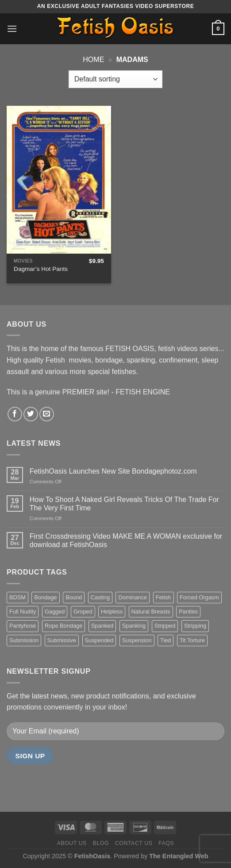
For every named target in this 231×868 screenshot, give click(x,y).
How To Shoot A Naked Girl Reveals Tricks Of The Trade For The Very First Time (124, 504)
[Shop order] (115, 79)
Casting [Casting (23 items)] (100, 597)
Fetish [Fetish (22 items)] (164, 597)
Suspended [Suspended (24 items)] (99, 640)
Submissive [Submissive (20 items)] (62, 640)
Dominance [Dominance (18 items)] (133, 597)
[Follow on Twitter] (31, 414)
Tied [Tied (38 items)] (166, 640)
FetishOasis (92, 856)
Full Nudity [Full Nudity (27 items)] (23, 611)
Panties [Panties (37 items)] (188, 611)
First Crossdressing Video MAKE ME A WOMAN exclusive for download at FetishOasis (126, 540)
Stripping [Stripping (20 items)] (195, 626)
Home (93, 60)
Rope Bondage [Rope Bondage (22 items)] (64, 626)
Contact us (134, 843)
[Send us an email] (47, 414)
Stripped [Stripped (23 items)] (165, 626)
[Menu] (12, 29)
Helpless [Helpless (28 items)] (112, 611)
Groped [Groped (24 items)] (83, 611)
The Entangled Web (179, 856)
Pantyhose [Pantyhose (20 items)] (23, 626)
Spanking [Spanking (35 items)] (134, 626)
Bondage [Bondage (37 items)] (45, 597)
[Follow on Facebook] (15, 414)
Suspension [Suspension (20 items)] (137, 640)
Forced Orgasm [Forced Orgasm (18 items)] (199, 597)
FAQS (166, 843)
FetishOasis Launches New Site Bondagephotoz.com (113, 471)
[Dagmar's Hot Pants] (59, 180)
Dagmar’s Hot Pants (41, 269)
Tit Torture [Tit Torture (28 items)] (192, 640)
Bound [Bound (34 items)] (74, 597)
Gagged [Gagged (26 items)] (55, 611)
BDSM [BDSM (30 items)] (17, 597)
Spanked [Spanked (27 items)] (102, 626)
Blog (101, 843)
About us (72, 843)
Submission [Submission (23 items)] (24, 640)
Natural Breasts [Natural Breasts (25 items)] (151, 611)
